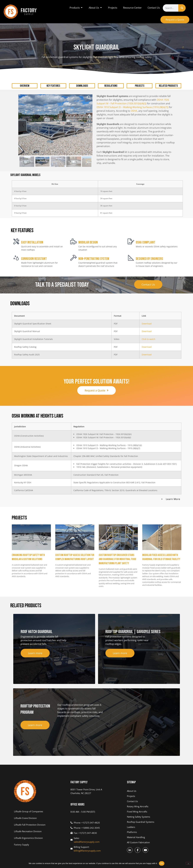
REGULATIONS (111, 86)
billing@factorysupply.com (87, 851)
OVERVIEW (25, 86)
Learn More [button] (173, 499)
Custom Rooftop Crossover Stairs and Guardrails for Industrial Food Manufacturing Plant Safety (117, 559)
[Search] (182, 8)
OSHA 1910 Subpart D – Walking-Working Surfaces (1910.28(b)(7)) (132, 107)
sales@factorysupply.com (87, 842)
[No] (188, 863)
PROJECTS (140, 86)
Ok (162, 863)
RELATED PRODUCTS (168, 86)
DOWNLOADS (82, 86)
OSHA (134, 111)
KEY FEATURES (53, 86)
